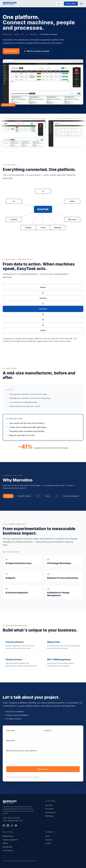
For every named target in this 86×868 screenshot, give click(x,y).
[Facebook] (4, 826)
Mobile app (49, 816)
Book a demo (71, 4)
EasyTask (49, 805)
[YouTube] (16, 826)
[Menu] (81, 4)
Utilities (5, 843)
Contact (48, 843)
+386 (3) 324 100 (13, 818)
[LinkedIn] (8, 826)
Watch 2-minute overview (37, 51)
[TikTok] (12, 826)
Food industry (8, 850)
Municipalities (8, 847)
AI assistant (49, 809)
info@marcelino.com (15, 821)
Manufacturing (8, 836)
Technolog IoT (51, 812)
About (47, 836)
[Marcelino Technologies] (10, 4)
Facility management (10, 840)
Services (48, 840)
